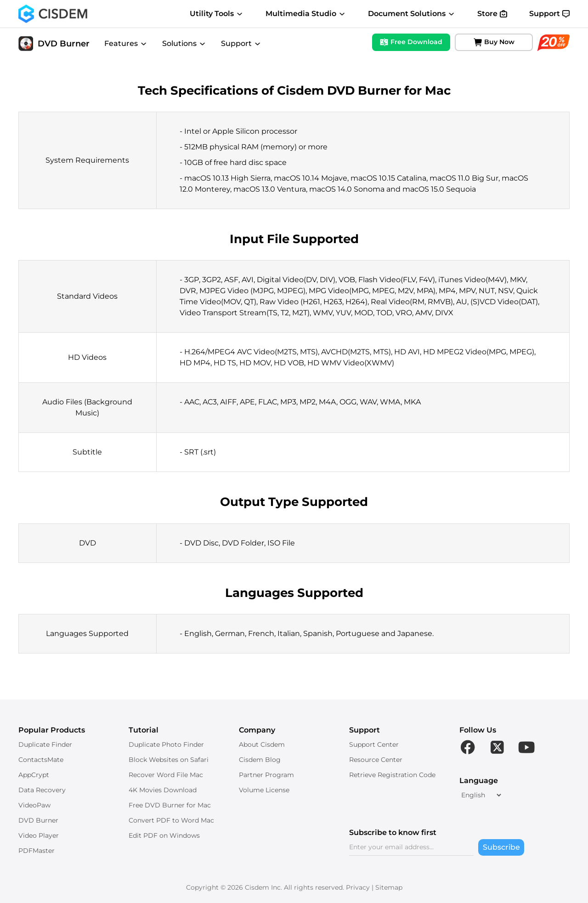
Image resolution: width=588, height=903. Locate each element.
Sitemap (389, 887)
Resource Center (376, 760)
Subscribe (501, 847)
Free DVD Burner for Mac (170, 805)
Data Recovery (42, 790)
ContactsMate (41, 760)
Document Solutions (412, 14)
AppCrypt (34, 775)
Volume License (264, 790)
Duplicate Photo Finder (166, 744)
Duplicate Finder (45, 744)
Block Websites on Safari (169, 760)
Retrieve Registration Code (392, 775)
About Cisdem (262, 744)
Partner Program (266, 775)
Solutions (184, 43)
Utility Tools (217, 14)
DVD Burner (54, 44)
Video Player (39, 835)
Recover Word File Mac (166, 775)
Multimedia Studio (306, 14)
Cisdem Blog (260, 760)
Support (549, 14)
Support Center (374, 744)
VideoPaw (34, 805)
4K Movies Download (163, 790)
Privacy (358, 887)
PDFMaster (37, 851)
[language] (481, 795)
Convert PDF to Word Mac (171, 820)
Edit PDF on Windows (164, 835)
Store (492, 14)
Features (126, 43)
